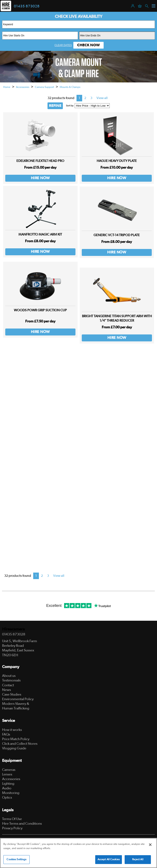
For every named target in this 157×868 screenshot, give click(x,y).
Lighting (8, 784)
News (7, 690)
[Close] (150, 845)
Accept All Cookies (109, 859)
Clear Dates (63, 45)
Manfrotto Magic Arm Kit (40, 239)
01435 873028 (27, 6)
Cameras (9, 770)
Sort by (70, 106)
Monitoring (11, 793)
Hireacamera (13, 629)
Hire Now (40, 178)
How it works (12, 730)
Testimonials (11, 680)
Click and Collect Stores (20, 744)
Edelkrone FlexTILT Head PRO (40, 161)
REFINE (55, 106)
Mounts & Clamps (70, 87)
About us (9, 676)
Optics (7, 797)
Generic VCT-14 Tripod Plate (117, 243)
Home (7, 87)
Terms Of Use (12, 819)
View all (102, 98)
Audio (7, 788)
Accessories (23, 87)
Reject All (138, 859)
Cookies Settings (16, 859)
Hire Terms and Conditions (22, 824)
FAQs (6, 734)
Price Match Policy (16, 739)
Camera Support (44, 87)
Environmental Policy (18, 699)
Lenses (7, 774)
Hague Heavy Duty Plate (117, 161)
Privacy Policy (12, 828)
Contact (8, 685)
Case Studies (12, 694)
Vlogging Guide (14, 748)
